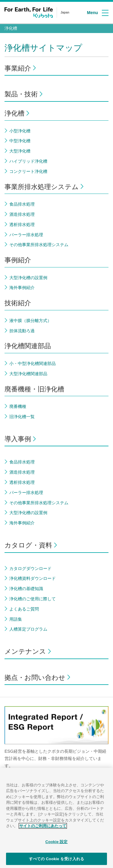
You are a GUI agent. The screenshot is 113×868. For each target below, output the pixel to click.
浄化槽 (11, 28)
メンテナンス (25, 651)
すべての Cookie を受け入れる (56, 862)
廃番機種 (18, 406)
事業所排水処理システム (42, 187)
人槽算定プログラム (28, 629)
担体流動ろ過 (22, 331)
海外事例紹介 (22, 288)
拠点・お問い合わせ (35, 678)
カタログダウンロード (30, 568)
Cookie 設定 (56, 844)
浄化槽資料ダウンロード (33, 578)
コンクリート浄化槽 (28, 171)
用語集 (16, 619)
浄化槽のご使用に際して (33, 599)
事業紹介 (18, 68)
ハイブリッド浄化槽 (28, 161)
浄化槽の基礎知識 (26, 589)
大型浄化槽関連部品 (28, 374)
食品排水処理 (22, 204)
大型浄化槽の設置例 (28, 278)
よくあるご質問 (24, 609)
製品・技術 (21, 94)
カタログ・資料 (28, 545)
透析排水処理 (22, 225)
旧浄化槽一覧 (22, 417)
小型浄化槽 (20, 131)
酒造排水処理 (22, 214)
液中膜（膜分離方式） (30, 321)
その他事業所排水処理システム (39, 245)
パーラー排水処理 (26, 235)
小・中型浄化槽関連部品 (33, 363)
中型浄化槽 (20, 141)
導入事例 (18, 439)
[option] (56, 741)
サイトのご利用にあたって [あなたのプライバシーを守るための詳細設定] (43, 829)
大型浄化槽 (20, 151)
